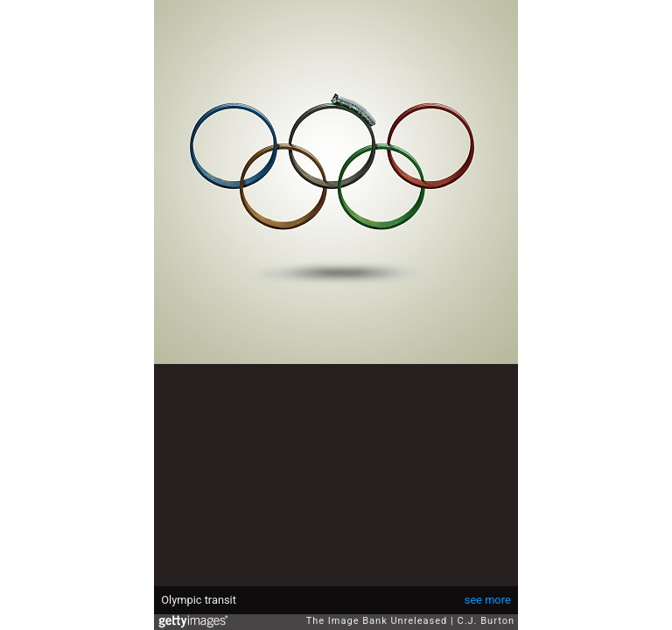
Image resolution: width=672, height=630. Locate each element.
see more (488, 600)
